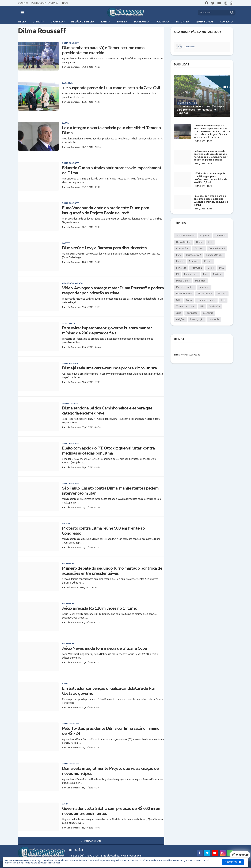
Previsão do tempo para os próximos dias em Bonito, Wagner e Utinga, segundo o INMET (211, 200)
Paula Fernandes (185, 287)
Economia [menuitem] (141, 22)
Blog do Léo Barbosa (187, 47)
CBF (210, 242)
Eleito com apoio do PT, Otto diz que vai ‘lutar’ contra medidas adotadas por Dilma (108, 451)
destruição (192, 313)
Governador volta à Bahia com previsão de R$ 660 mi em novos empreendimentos (112, 811)
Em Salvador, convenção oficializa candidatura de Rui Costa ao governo (108, 691)
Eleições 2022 (193, 255)
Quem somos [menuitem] (205, 22)
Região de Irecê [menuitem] (82, 22)
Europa (180, 261)
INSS (222, 268)
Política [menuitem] (162, 22)
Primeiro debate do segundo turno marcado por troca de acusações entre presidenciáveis (112, 571)
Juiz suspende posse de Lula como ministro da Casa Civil (111, 88)
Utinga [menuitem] (37, 22)
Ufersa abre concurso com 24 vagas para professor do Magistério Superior (200, 110)
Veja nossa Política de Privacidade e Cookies (40, 863)
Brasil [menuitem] (121, 22)
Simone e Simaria (206, 300)
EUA (178, 255)
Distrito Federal (217, 249)
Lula (205, 274)
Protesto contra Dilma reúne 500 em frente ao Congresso (103, 531)
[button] (22, 13)
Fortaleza (181, 268)
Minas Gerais (183, 281)
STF (178, 300)
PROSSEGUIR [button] (233, 862)
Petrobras (204, 287)
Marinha (217, 274)
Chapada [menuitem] (57, 22)
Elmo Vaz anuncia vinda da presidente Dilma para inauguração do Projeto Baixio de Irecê (106, 210)
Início (65, 3)
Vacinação (215, 307)
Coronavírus (183, 249)
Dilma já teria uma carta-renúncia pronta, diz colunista (109, 368)
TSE (223, 300)
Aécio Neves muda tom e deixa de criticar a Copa (104, 648)
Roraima (222, 294)
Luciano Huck (191, 274)
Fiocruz (208, 261)
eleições (180, 319)
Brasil (199, 242)
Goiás (211, 268)
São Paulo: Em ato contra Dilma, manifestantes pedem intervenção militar (110, 491)
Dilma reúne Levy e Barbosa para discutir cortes (104, 248)
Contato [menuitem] (226, 22)
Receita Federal (184, 294)
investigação (197, 319)
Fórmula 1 (197, 268)
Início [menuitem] (22, 22)
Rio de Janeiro (205, 294)
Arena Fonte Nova (185, 236)
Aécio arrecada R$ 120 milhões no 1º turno (100, 608)
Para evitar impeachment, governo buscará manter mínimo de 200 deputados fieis (107, 331)
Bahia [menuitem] (105, 22)
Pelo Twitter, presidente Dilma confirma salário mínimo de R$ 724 (111, 731)
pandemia (214, 319)
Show (189, 300)
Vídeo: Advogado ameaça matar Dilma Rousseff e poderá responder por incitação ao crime (113, 291)
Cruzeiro (199, 249)
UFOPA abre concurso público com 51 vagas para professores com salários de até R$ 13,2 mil (211, 178)
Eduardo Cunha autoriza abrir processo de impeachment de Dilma (112, 170)
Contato (23, 3)
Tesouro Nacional (185, 307)
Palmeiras (200, 281)
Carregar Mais (91, 841)
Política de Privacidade (45, 3)
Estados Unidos (214, 255)
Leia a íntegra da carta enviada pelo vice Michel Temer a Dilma (111, 130)
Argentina (205, 236)
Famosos (194, 261)
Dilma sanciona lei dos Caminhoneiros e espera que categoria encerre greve (107, 411)
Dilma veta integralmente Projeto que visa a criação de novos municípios (110, 771)
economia (208, 313)
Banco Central (183, 242)
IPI (177, 274)
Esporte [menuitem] (182, 22)
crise (179, 313)
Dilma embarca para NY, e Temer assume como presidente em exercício (103, 50)
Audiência (221, 236)
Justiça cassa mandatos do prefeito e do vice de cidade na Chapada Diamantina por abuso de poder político (211, 156)
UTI (202, 307)
